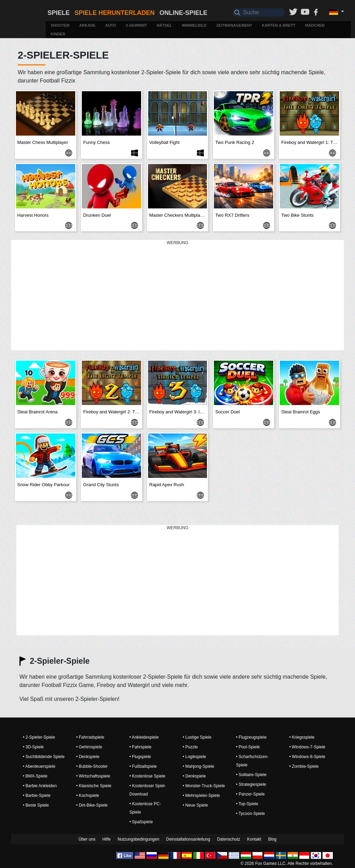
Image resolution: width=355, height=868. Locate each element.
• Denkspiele (88, 757)
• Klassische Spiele (94, 786)
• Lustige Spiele (197, 737)
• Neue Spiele (195, 805)
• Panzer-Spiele (250, 794)
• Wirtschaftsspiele (93, 776)
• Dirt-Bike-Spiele (92, 805)
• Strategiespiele (251, 784)
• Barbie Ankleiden (40, 786)
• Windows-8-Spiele (307, 757)
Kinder (58, 34)
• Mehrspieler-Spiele (201, 796)
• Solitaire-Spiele (251, 775)
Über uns (87, 839)
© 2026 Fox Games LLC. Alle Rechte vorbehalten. (287, 863)
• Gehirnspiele (89, 747)
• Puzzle (190, 747)
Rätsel (164, 25)
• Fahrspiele (140, 747)
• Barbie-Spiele (37, 796)
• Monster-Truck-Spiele (204, 786)
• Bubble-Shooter (92, 766)
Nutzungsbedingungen (138, 839)
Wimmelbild (194, 25)
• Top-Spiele (247, 804)
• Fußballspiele (143, 766)
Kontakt (254, 839)
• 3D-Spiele (33, 747)
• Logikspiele (194, 757)
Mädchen (315, 25)
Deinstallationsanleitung (188, 839)
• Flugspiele (140, 757)
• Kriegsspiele (302, 737)
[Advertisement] (177, 295)
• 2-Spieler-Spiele (39, 737)
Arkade (87, 25)
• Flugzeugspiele (251, 737)
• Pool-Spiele (248, 747)
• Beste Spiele (36, 805)
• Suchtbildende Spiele (44, 757)
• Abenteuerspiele (39, 766)
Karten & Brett (279, 25)
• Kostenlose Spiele (147, 776)
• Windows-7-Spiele (307, 747)
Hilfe (106, 839)
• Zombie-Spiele (304, 766)
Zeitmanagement (234, 25)
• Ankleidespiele (144, 737)
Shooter (60, 25)
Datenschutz (229, 839)
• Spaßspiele (141, 822)
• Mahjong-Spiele (198, 766)
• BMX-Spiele (35, 776)
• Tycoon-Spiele (250, 814)
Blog (272, 839)
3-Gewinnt (136, 25)
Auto (110, 25)
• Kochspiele (88, 796)
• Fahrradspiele (90, 737)
